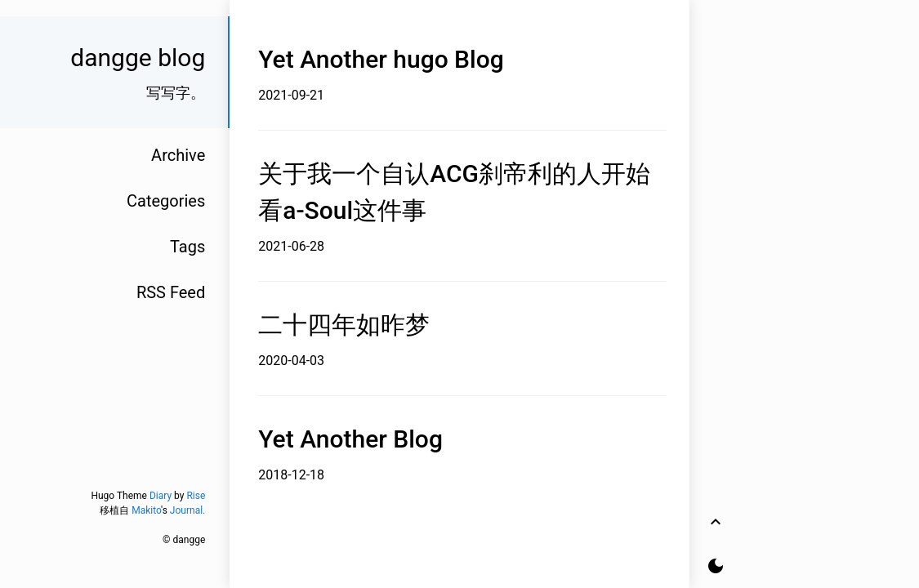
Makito (146, 510)
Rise (196, 496)
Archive (178, 155)
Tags (187, 247)
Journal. (187, 510)
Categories (166, 201)
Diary (161, 496)
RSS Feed (171, 292)
